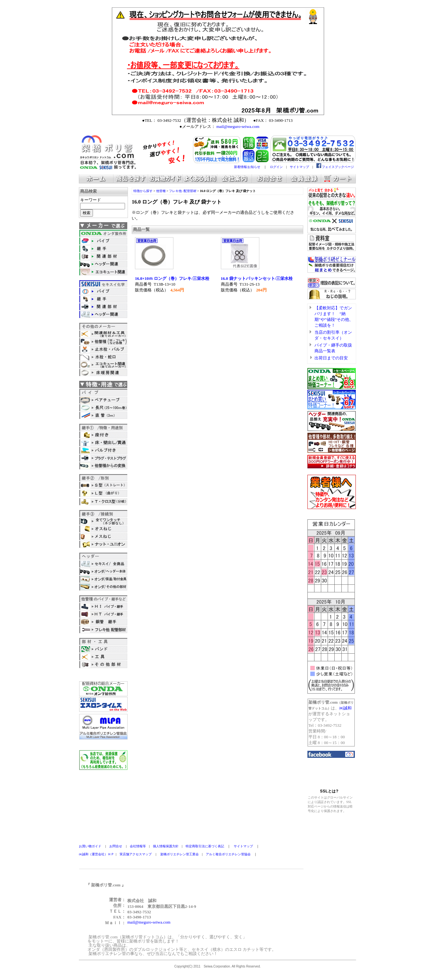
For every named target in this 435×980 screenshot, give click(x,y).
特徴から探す (143, 191)
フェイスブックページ (338, 167)
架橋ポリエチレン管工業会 (180, 854)
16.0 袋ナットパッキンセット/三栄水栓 (257, 278)
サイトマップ (299, 167)
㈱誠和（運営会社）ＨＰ (96, 854)
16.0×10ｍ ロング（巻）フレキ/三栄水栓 (172, 278)
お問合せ (116, 846)
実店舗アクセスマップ (136, 854)
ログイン (276, 167)
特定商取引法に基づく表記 (205, 846)
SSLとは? (329, 791)
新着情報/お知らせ (247, 167)
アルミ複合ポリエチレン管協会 (228, 854)
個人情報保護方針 (166, 846)
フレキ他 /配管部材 (183, 191)
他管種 (161, 191)
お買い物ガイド (90, 846)
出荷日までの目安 (331, 358)
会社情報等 (138, 846)
